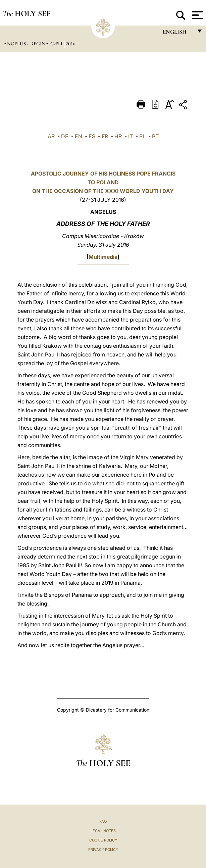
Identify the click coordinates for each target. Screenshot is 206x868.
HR (118, 136)
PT (155, 136)
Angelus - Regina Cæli (34, 44)
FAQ (103, 821)
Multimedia (103, 257)
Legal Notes (103, 831)
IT (131, 136)
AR (51, 136)
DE (65, 136)
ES (92, 136)
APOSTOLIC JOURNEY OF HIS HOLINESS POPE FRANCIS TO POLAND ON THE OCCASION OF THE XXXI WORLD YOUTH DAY (103, 182)
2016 (70, 44)
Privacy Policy (103, 850)
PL (142, 136)
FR (105, 136)
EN (79, 136)
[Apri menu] (197, 15)
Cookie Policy (103, 840)
